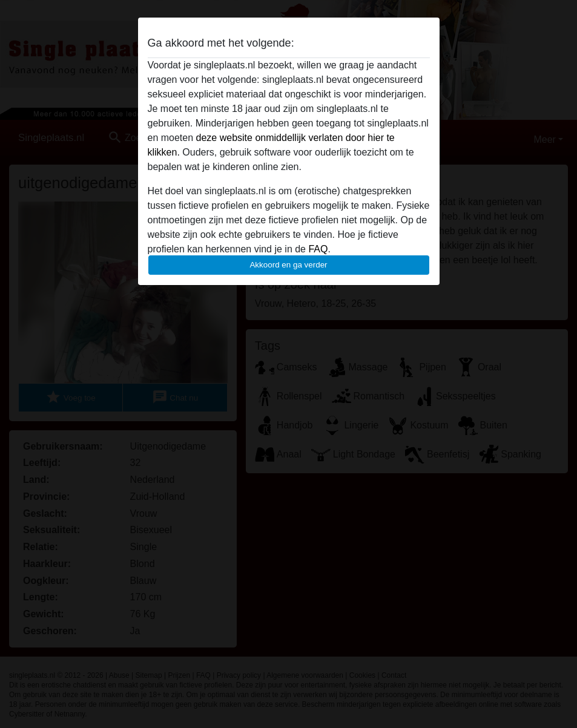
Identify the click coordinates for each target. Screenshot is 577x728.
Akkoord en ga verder (288, 265)
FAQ (318, 249)
